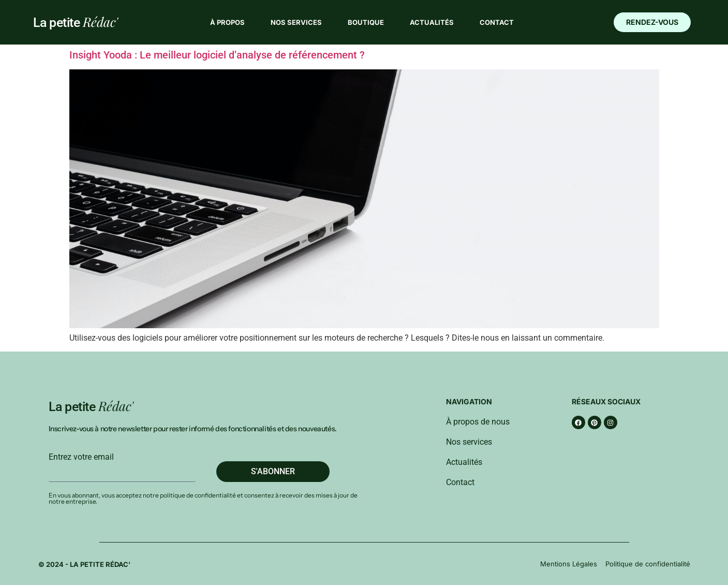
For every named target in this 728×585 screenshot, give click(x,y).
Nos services (296, 22)
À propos (227, 22)
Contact (497, 22)
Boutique (366, 22)
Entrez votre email (81, 457)
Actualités (432, 22)
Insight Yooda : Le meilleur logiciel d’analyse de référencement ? (217, 55)
